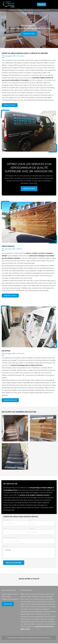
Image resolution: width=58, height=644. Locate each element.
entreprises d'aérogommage (27, 638)
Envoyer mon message (14, 563)
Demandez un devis (10, 296)
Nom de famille (7, 520)
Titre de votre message (9, 538)
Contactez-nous (29, 34)
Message (6, 546)
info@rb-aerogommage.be (10, 599)
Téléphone (32, 529)
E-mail (5, 529)
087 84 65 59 (42, 4)
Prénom (31, 520)
